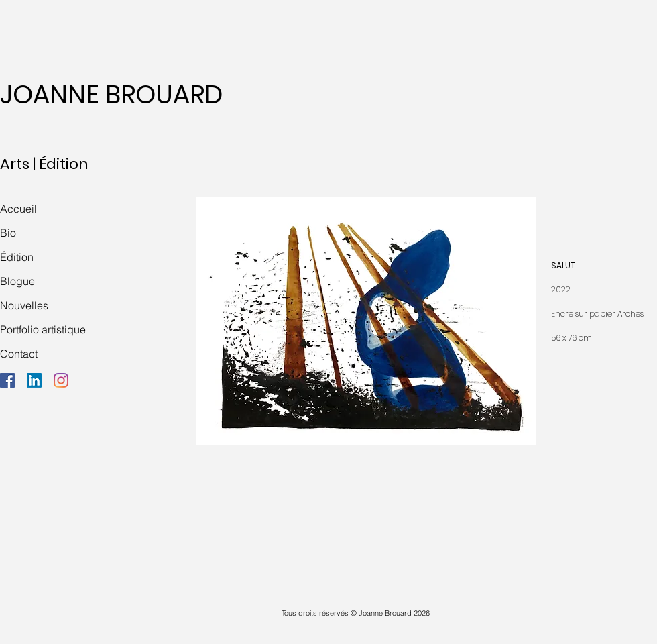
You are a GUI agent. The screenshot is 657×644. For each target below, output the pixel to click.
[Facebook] (7, 380)
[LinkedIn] (34, 380)
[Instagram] (61, 380)
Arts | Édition (44, 164)
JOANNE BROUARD (111, 94)
